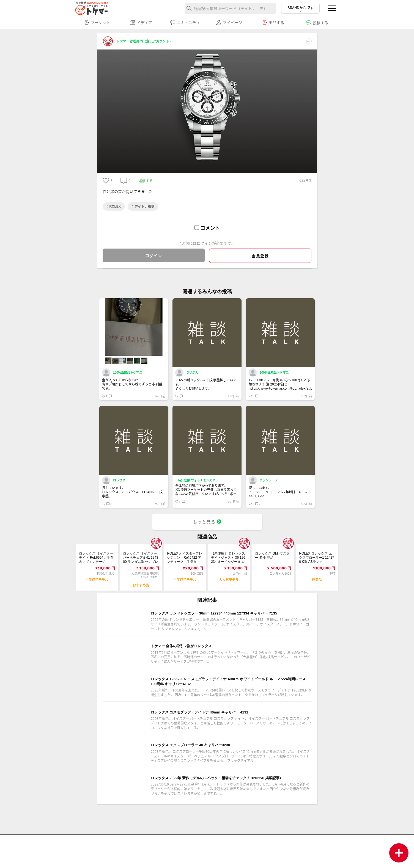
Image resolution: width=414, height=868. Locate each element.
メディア (141, 23)
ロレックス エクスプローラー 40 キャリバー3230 (206, 768)
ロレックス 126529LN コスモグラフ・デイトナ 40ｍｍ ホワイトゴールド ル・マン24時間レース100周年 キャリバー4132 (230, 700)
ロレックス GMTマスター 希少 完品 (271, 557)
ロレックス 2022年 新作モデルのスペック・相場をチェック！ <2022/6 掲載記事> (229, 806)
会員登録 (260, 256)
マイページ (229, 23)
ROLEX (115, 206)
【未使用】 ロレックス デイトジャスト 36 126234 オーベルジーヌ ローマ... (229, 560)
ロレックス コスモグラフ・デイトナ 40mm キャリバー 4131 (218, 734)
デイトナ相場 (144, 206)
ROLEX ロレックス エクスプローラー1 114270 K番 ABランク (316, 560)
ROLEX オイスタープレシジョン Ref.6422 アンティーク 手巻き (185, 560)
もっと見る (207, 522)
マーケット (97, 23)
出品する (273, 23)
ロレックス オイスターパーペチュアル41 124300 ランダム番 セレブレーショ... (141, 560)
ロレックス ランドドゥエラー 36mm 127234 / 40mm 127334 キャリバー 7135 (229, 623)
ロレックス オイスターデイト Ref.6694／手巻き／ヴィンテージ (97, 560)
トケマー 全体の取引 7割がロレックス (193, 662)
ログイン (154, 255)
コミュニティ (185, 23)
